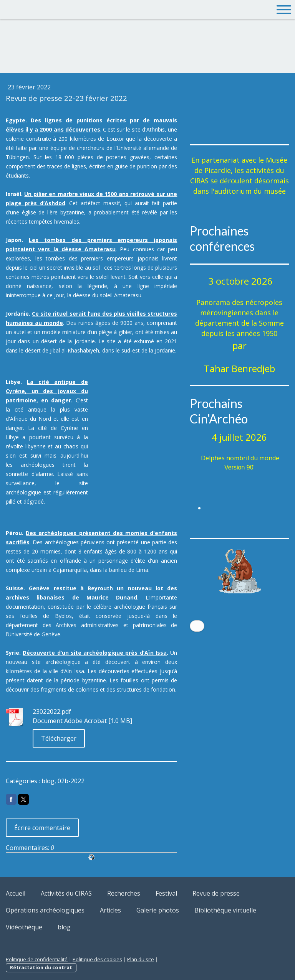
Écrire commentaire (42, 828)
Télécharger (59, 738)
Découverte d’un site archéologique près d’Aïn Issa (95, 653)
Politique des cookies (97, 959)
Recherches (124, 893)
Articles (110, 910)
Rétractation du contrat (41, 967)
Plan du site (141, 959)
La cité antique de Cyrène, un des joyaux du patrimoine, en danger (47, 391)
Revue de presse (216, 893)
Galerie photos (158, 910)
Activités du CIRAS (66, 893)
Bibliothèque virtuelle (225, 910)
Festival (166, 893)
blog (64, 927)
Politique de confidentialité (37, 959)
